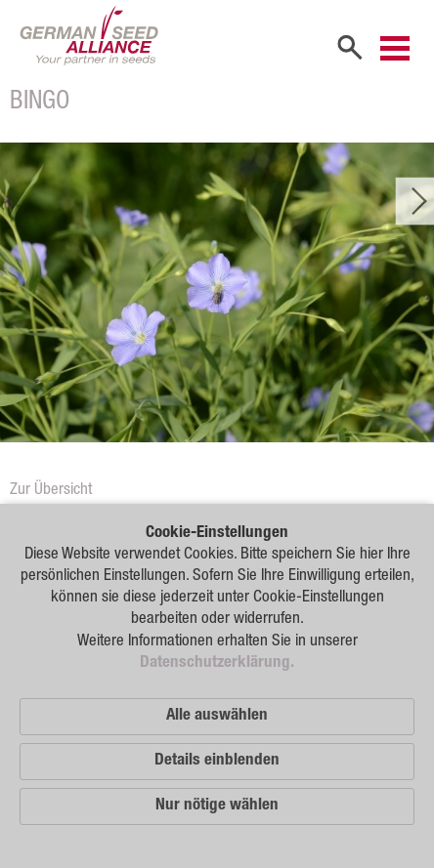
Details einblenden (217, 761)
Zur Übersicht (51, 491)
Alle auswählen (217, 716)
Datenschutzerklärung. (217, 663)
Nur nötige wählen (217, 806)
